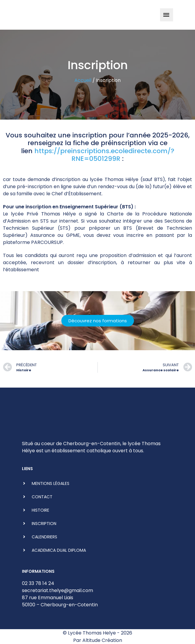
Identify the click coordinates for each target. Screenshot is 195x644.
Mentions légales (51, 483)
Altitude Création (102, 640)
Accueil (83, 80)
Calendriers (44, 537)
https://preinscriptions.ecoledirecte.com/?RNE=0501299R (104, 155)
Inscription (44, 524)
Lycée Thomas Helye (92, 633)
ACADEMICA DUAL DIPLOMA (59, 550)
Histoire (40, 510)
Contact (42, 497)
